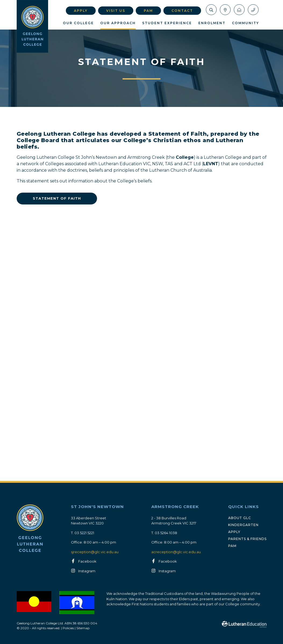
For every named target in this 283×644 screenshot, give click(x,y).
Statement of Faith (57, 198)
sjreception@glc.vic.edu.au (95, 552)
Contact (182, 11)
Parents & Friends (247, 539)
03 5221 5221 (84, 533)
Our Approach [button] (118, 23)
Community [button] (246, 23)
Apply (81, 11)
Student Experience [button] (167, 23)
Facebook (87, 562)
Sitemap (83, 628)
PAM (148, 11)
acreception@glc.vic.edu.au (176, 552)
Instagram (87, 571)
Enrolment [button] (212, 23)
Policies (68, 628)
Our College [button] (78, 23)
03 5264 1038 (166, 533)
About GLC (240, 518)
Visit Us (116, 11)
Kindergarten (243, 525)
